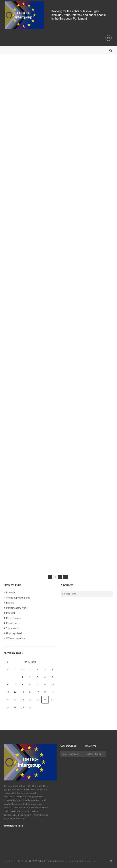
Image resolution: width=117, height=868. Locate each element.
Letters (10, 603)
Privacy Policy (90, 861)
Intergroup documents (18, 598)
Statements (12, 628)
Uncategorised (14, 633)
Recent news (13, 623)
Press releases (14, 618)
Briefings (11, 592)
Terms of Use (69, 861)
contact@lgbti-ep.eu (13, 826)
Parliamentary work (17, 608)
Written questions (16, 638)
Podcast (11, 613)
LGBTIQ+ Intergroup (16, 861)
